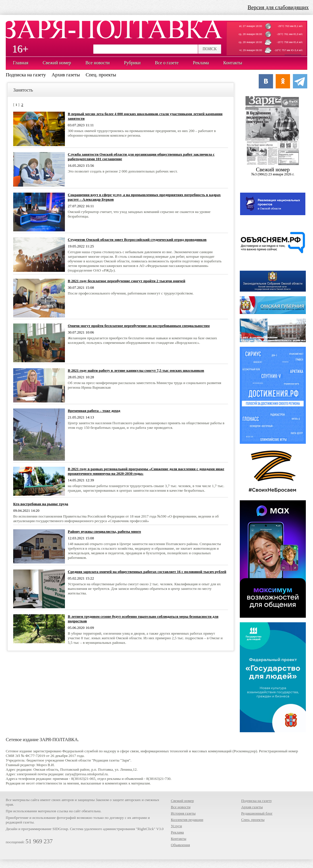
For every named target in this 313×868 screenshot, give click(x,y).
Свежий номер (182, 801)
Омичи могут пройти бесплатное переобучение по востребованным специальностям (139, 326)
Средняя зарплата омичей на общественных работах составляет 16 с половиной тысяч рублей (147, 572)
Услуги (176, 826)
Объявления (180, 845)
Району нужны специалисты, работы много (104, 531)
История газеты (183, 813)
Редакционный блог (257, 813)
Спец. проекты (101, 75)
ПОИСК (209, 49)
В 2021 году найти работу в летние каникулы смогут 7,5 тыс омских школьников (136, 370)
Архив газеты (66, 75)
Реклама (177, 832)
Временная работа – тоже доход (94, 411)
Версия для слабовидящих (278, 7)
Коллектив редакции (187, 820)
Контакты (179, 839)
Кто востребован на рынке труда (41, 504)
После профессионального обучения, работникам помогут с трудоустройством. (131, 293)
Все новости (181, 807)
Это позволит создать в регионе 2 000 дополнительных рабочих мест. (123, 171)
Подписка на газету (26, 75)
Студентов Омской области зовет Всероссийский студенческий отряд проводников (137, 240)
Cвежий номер (273, 172)
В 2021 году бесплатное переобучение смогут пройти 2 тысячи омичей (126, 281)
